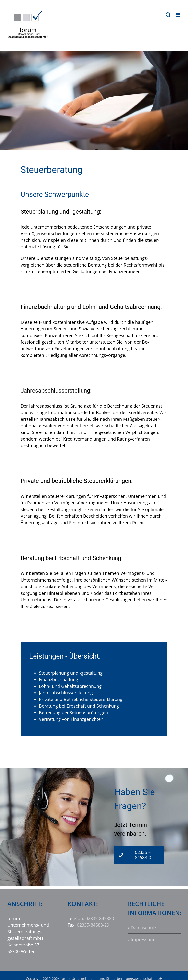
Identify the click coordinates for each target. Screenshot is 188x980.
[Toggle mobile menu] (178, 15)
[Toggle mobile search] (168, 15)
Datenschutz (143, 928)
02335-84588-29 (93, 925)
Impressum (142, 939)
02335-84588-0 (100, 918)
